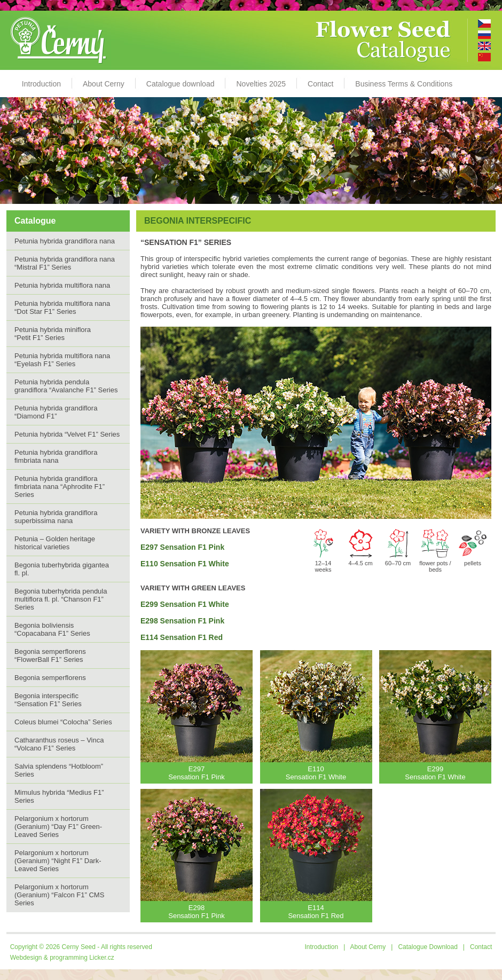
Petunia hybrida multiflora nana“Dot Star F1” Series (62, 307)
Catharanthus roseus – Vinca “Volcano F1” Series (59, 744)
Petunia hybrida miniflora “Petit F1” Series (53, 334)
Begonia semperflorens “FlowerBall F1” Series (50, 655)
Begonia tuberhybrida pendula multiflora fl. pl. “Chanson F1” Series (61, 599)
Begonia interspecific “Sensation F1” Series (48, 700)
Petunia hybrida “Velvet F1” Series (67, 434)
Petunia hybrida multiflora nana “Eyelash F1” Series (62, 360)
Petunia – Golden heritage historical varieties (55, 543)
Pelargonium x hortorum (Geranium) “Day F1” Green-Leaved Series (58, 827)
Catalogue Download (428, 947)
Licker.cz (102, 958)
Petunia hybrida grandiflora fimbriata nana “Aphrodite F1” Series (60, 487)
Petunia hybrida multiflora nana (62, 285)
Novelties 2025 (261, 84)
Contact (320, 84)
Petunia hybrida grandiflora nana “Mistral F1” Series (65, 263)
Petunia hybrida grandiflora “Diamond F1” (56, 412)
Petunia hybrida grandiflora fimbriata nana (56, 456)
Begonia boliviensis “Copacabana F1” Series (52, 629)
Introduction (41, 84)
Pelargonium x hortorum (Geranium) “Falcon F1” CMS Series (59, 895)
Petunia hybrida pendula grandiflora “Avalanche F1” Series (66, 386)
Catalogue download (181, 84)
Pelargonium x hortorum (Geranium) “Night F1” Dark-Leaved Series (58, 861)
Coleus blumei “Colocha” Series (63, 722)
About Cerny (104, 84)
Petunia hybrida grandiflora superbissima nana (56, 517)
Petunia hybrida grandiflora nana (65, 241)
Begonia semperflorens (50, 678)
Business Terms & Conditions (404, 84)
